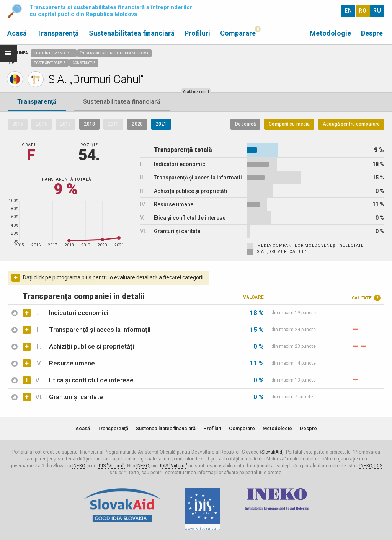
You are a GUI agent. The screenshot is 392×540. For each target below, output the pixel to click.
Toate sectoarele (50, 63)
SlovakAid (272, 452)
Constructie (84, 63)
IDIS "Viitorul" (111, 466)
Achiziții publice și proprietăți (91, 346)
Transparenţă (58, 33)
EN (348, 11)
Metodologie (330, 33)
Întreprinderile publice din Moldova (114, 53)
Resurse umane (72, 363)
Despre (372, 33)
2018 (89, 124)
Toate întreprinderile (54, 53)
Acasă (17, 33)
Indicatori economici (79, 313)
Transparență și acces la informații (100, 330)
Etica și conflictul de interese (91, 380)
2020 (137, 124)
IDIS (378, 466)
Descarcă (245, 124)
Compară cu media (289, 124)
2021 (161, 124)
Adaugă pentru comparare (351, 124)
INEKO (79, 466)
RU (377, 11)
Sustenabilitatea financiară (132, 33)
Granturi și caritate (76, 397)
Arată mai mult (196, 92)
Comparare (238, 33)
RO (363, 11)
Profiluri (197, 33)
